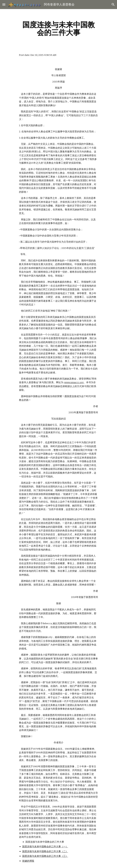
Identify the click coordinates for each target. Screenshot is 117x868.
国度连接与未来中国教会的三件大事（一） (45, 847)
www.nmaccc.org (74, 382)
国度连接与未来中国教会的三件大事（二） (45, 851)
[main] (58, 29)
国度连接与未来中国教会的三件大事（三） (45, 856)
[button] (4, 4)
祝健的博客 (28, 861)
